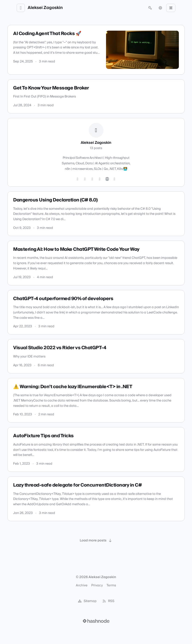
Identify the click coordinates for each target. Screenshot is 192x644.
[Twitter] (78, 179)
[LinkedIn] (100, 179)
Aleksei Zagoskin (45, 8)
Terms (111, 585)
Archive (82, 585)
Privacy (97, 585)
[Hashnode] (115, 179)
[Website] (107, 179)
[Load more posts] (96, 541)
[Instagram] (85, 179)
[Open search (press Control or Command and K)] (150, 8)
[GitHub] (92, 179)
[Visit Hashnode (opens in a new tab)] (96, 621)
